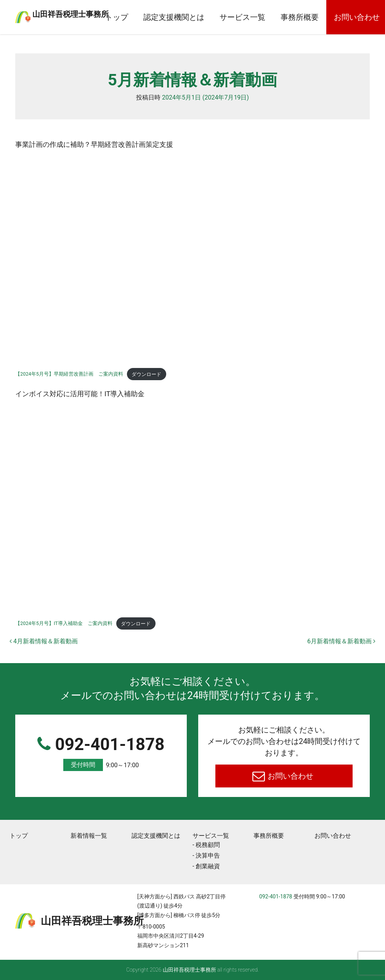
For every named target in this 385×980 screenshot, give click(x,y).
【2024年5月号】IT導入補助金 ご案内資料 (64, 624)
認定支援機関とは (201, 17)
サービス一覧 (269, 17)
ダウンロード (146, 374)
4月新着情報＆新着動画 (44, 641)
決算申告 (208, 855)
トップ (143, 17)
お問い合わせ (290, 776)
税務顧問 (208, 845)
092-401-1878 (101, 753)
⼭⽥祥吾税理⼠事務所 (89, 13)
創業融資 (208, 866)
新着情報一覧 (89, 836)
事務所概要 (326, 17)
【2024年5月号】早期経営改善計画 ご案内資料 (69, 374)
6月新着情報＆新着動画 (341, 641)
